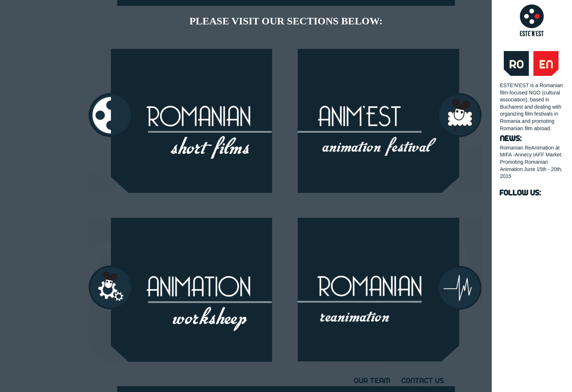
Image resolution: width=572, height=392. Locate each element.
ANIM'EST (389, 121)
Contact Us (423, 380)
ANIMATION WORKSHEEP (180, 290)
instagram (547, 208)
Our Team (372, 380)
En (546, 63)
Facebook (508, 208)
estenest (532, 20)
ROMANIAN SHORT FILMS (180, 121)
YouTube (528, 208)
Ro (516, 63)
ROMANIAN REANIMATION (389, 290)
